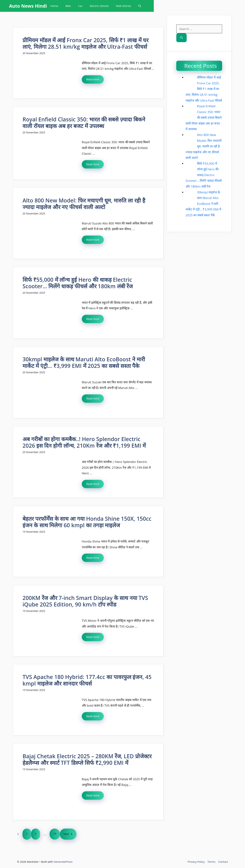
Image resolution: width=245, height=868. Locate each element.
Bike (68, 6)
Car (80, 6)
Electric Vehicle (99, 6)
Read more (93, 79)
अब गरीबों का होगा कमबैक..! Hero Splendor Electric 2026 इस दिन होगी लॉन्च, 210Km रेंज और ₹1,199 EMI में (84, 442)
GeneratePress (63, 862)
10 (55, 834)
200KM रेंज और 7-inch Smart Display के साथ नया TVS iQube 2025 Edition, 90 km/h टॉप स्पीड (85, 601)
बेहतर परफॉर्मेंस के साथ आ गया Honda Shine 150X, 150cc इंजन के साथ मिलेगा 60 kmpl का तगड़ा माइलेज (87, 522)
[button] (140, 6)
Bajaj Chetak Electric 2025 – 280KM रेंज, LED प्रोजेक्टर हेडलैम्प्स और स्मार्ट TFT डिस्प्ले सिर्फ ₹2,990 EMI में (87, 759)
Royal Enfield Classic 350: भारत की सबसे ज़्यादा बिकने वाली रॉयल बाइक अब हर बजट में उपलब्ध (84, 123)
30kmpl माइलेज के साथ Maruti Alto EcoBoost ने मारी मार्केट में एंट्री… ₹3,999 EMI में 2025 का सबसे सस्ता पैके (84, 362)
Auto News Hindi (28, 6)
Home (54, 6)
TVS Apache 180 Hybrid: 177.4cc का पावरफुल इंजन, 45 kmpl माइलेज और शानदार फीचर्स (87, 680)
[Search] (181, 38)
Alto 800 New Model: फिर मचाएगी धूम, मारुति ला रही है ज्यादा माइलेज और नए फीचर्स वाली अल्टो (84, 204)
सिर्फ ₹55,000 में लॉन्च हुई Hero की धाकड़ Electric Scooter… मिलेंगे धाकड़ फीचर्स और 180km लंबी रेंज (78, 283)
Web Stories (123, 6)
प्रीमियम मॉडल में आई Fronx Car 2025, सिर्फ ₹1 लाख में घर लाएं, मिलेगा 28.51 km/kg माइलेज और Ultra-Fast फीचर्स (86, 43)
